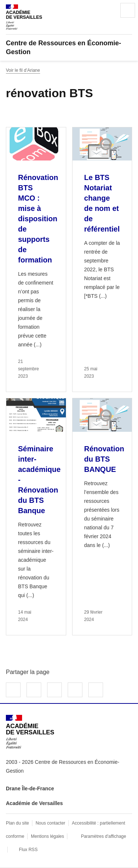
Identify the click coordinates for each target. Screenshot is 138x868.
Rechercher (107, 10)
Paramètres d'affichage (104, 836)
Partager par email (75, 690)
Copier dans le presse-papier (96, 690)
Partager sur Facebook (13, 690)
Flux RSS (28, 850)
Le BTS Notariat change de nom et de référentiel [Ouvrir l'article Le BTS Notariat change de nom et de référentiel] (102, 203)
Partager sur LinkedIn (54, 690)
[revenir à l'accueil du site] (69, 47)
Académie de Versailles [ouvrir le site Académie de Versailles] (34, 803)
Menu (128, 10)
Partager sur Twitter (34, 690)
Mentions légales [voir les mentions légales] (47, 836)
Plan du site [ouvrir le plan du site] (17, 823)
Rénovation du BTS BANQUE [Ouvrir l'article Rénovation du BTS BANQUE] (104, 459)
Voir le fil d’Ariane (23, 70)
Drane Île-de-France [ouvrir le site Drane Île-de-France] (30, 788)
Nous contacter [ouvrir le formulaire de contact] (51, 823)
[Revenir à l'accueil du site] (30, 732)
